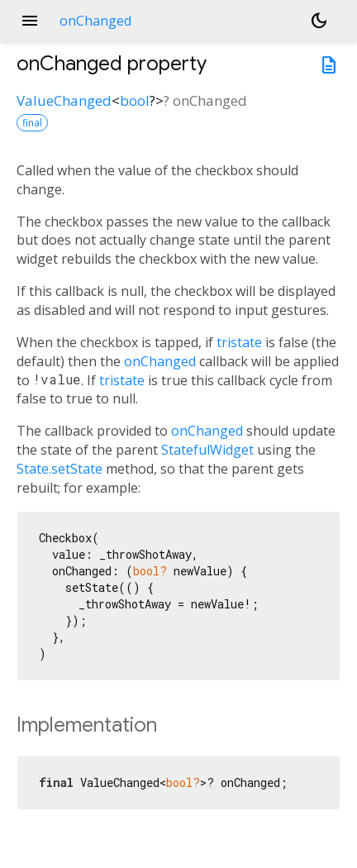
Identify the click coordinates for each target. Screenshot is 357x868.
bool (135, 100)
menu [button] (30, 21)
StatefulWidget (207, 450)
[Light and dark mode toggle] (319, 21)
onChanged (160, 361)
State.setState (59, 469)
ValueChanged (64, 100)
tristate (239, 342)
